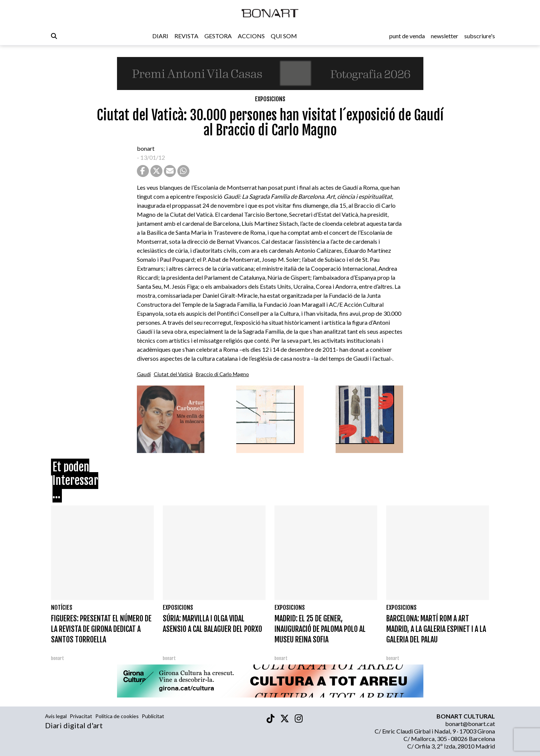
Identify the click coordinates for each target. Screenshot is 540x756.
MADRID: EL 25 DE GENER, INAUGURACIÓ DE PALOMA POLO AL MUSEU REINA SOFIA (320, 629)
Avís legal (56, 716)
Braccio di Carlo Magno (222, 374)
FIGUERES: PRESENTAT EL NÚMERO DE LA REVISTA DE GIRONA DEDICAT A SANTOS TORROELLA (101, 629)
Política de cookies (117, 716)
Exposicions (270, 99)
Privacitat (81, 716)
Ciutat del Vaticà (173, 374)
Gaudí (144, 374)
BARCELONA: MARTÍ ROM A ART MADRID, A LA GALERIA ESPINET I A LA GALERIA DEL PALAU (436, 629)
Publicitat (153, 716)
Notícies (62, 607)
